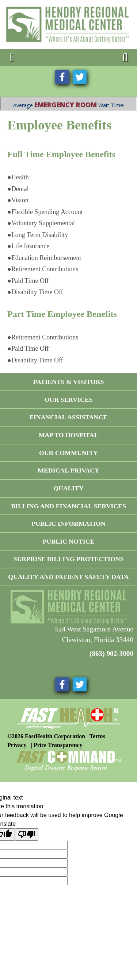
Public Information (68, 524)
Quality (68, 488)
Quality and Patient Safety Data (68, 577)
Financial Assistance (68, 417)
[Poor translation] (27, 835)
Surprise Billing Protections (69, 559)
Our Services (68, 400)
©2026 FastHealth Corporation (46, 736)
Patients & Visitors (68, 382)
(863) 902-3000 (111, 654)
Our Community (68, 453)
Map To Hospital (69, 435)
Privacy (17, 745)
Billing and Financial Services (68, 506)
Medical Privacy (68, 470)
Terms (97, 736)
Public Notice (69, 541)
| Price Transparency (56, 745)
